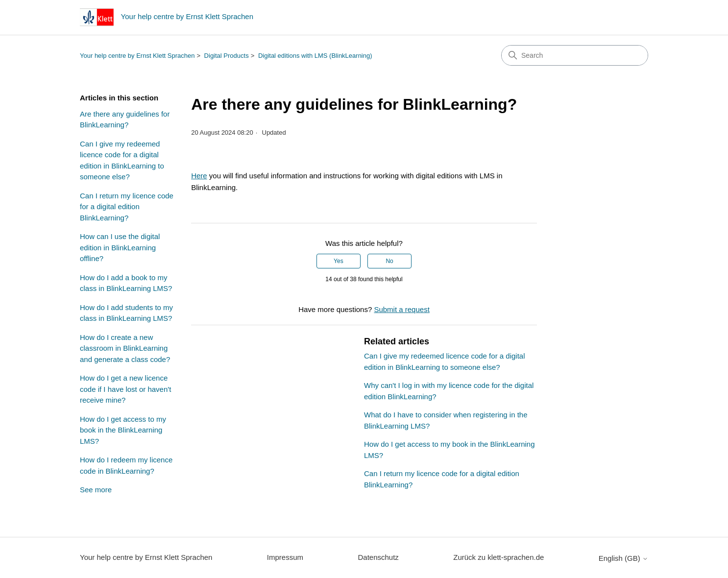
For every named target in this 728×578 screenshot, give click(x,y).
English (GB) (623, 558)
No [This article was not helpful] (389, 261)
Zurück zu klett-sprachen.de (498, 557)
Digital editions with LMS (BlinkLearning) (315, 56)
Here (199, 176)
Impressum (285, 557)
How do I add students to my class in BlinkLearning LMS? (126, 313)
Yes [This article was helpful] (339, 261)
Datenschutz (378, 557)
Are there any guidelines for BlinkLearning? (125, 120)
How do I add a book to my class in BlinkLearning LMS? (126, 283)
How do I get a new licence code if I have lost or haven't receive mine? (125, 389)
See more (96, 490)
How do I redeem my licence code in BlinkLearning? (126, 465)
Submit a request (401, 309)
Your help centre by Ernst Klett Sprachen (137, 56)
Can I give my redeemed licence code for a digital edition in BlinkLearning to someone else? (122, 160)
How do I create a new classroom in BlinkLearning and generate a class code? (125, 348)
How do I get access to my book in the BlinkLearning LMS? (123, 430)
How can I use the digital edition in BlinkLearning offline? (120, 247)
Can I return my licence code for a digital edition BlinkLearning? (127, 207)
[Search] (575, 55)
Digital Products (227, 56)
